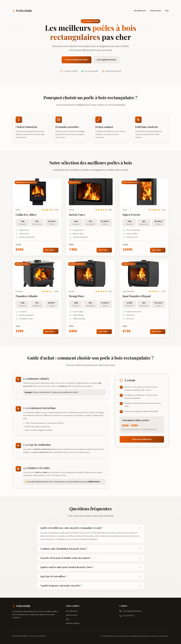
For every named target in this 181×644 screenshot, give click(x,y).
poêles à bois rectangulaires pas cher (101, 46)
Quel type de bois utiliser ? (90, 576)
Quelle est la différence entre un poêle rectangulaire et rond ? (90, 528)
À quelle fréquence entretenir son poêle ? (90, 586)
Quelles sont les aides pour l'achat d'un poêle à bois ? (90, 567)
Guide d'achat (156, 11)
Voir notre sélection (142, 439)
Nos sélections (140, 11)
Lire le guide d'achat (107, 60)
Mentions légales (73, 623)
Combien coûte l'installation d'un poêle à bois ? (90, 549)
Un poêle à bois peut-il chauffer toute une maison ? (90, 558)
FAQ (167, 11)
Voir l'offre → (51, 250)
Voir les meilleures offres (77, 60)
